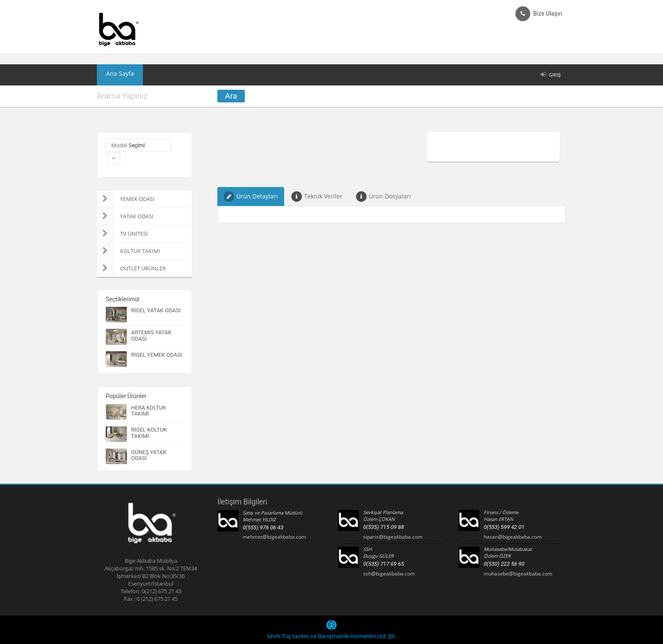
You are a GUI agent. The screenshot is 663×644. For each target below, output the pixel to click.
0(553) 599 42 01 (504, 527)
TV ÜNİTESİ (122, 234)
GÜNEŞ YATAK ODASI (149, 455)
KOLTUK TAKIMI (129, 251)
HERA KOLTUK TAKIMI (149, 411)
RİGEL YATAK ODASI (156, 310)
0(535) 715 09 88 (384, 527)
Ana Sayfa (115, 75)
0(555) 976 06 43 (263, 527)
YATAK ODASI (125, 216)
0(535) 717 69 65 (384, 564)
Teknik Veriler (317, 197)
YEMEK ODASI (126, 199)
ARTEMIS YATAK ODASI (151, 335)
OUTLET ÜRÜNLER (131, 268)
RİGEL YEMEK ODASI (156, 355)
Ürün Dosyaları (384, 197)
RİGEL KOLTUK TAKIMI (149, 433)
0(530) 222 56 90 (504, 564)
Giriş (555, 75)
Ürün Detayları (251, 197)
